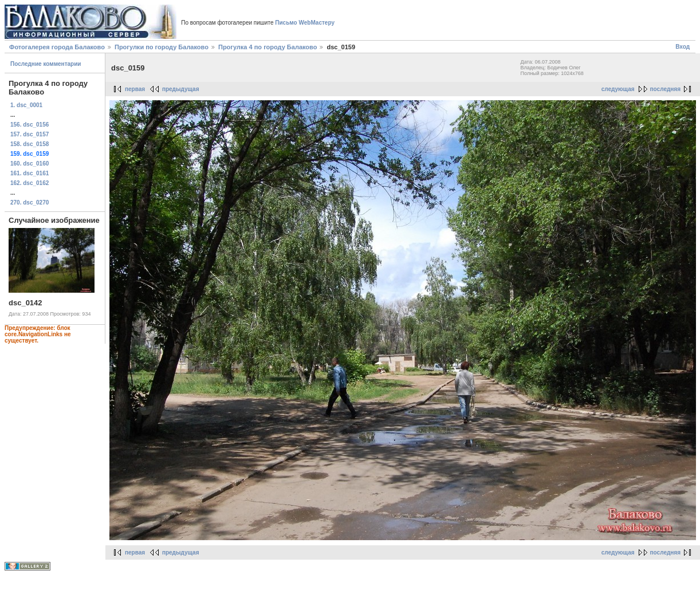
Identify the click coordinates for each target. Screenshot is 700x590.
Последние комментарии (46, 64)
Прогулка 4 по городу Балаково (268, 47)
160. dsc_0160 (30, 164)
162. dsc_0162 (30, 183)
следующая (618, 89)
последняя (665, 89)
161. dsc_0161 (30, 173)
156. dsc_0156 (30, 125)
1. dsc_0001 (26, 105)
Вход (683, 47)
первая (135, 89)
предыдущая (181, 89)
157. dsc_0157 (30, 134)
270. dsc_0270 (30, 202)
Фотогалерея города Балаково (57, 47)
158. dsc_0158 (30, 144)
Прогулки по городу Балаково (162, 47)
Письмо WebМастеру (305, 23)
